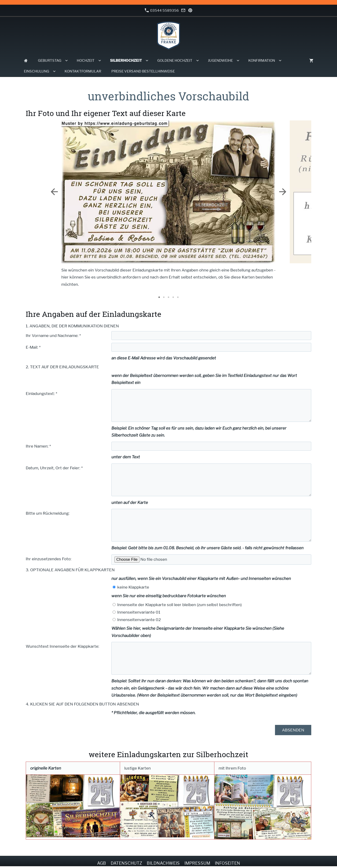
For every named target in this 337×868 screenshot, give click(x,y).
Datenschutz (126, 863)
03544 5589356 (162, 10)
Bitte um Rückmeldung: (48, 513)
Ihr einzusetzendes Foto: (49, 559)
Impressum (197, 863)
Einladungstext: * (41, 394)
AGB (102, 863)
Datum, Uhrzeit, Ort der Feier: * (54, 468)
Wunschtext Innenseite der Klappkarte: (62, 646)
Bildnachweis (163, 863)
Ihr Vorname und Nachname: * (53, 336)
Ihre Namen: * (38, 446)
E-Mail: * (33, 347)
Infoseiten (227, 863)
